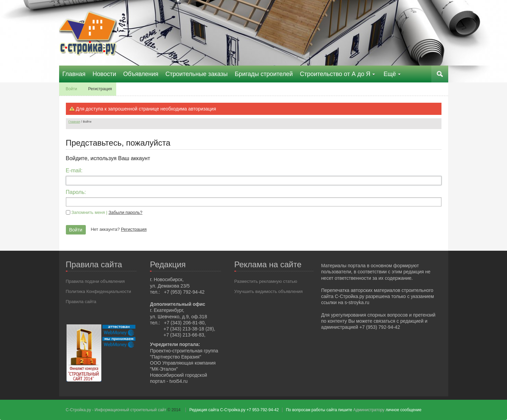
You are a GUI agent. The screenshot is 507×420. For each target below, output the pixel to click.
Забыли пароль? (125, 212)
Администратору (369, 410)
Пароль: (76, 192)
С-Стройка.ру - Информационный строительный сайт (117, 410)
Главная (74, 122)
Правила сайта (81, 302)
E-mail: (74, 170)
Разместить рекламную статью (266, 281)
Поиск (440, 74)
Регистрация (134, 229)
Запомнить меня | (107, 212)
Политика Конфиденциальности (99, 291)
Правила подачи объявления (95, 281)
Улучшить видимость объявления (269, 291)
